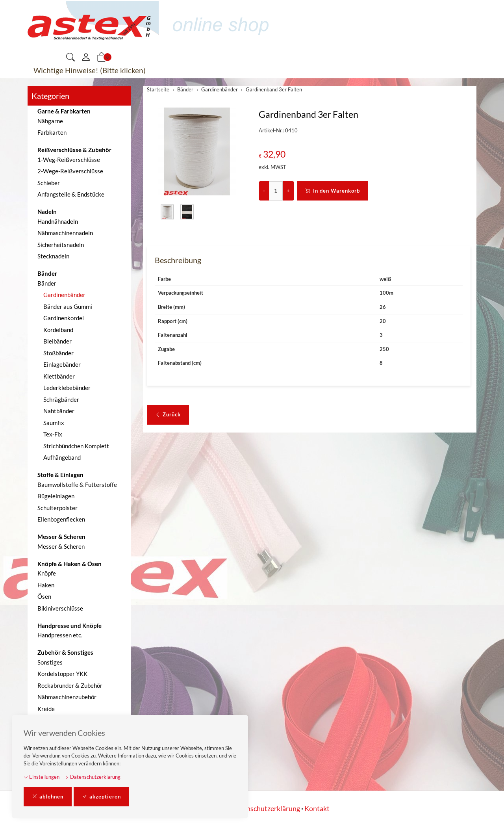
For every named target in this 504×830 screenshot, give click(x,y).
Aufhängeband (62, 457)
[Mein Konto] (86, 58)
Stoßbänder (58, 353)
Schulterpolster (57, 508)
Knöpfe (47, 573)
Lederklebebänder (67, 388)
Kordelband (58, 330)
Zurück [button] (168, 415)
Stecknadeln (53, 256)
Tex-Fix (53, 434)
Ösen (44, 596)
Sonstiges (50, 662)
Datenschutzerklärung (93, 777)
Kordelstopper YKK (62, 674)
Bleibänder (57, 341)
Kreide (46, 709)
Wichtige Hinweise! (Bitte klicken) (90, 70)
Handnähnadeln (58, 221)
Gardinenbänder (64, 295)
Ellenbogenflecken (61, 519)
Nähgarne (50, 121)
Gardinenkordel (64, 318)
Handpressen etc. (60, 635)
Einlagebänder (62, 364)
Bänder (47, 283)
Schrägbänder (61, 399)
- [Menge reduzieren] (264, 191)
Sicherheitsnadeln (61, 245)
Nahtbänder (59, 411)
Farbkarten (52, 132)
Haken (46, 585)
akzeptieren (101, 797)
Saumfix (54, 423)
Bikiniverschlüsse (60, 608)
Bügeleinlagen (56, 496)
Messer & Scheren (61, 546)
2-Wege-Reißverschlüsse (70, 171)
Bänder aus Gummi (68, 306)
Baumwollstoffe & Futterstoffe (77, 485)
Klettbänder (59, 376)
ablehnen (48, 797)
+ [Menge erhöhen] (288, 191)
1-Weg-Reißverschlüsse (69, 160)
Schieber (49, 183)
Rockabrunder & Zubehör (70, 685)
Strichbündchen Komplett (76, 446)
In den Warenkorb (333, 191)
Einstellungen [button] (42, 777)
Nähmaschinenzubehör (67, 697)
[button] (70, 58)
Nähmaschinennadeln (65, 233)
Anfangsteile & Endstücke (71, 194)
